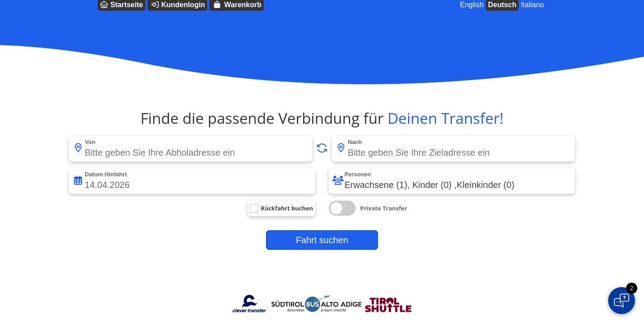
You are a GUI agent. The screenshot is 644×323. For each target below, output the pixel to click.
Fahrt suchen (322, 240)
